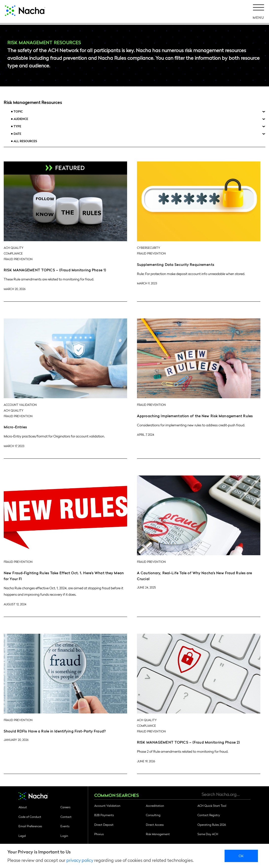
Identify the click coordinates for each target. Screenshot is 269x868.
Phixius (99, 834)
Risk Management (158, 834)
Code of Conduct (30, 817)
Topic (18, 111)
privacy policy (80, 860)
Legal (22, 836)
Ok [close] (241, 856)
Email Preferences (30, 826)
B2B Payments (104, 815)
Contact (66, 817)
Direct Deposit (104, 825)
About (23, 807)
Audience (21, 119)
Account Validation (107, 806)
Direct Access (155, 825)
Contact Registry (209, 815)
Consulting (153, 815)
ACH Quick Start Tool (212, 806)
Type (17, 126)
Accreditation (155, 806)
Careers (65, 807)
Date (17, 134)
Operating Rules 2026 (212, 825)
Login (64, 836)
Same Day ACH (208, 834)
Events (65, 826)
